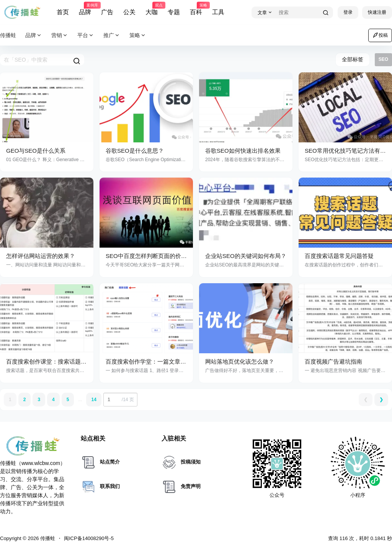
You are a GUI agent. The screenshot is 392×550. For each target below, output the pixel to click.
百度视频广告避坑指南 (333, 361)
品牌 (85, 9)
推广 (112, 35)
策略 (138, 35)
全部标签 (353, 59)
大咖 (152, 9)
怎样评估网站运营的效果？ (41, 256)
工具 (218, 12)
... (80, 400)
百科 (196, 9)
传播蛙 (47, 538)
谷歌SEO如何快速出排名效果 (243, 151)
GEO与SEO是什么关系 (36, 151)
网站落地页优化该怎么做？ (240, 361)
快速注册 (377, 12)
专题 (174, 12)
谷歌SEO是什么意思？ (135, 151)
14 (94, 400)
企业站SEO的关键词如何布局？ (246, 256)
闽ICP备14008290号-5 (89, 538)
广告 (107, 12)
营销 (60, 35)
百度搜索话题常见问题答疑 (339, 256)
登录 (348, 12)
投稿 (380, 35)
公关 (129, 12)
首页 (63, 12)
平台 (86, 35)
